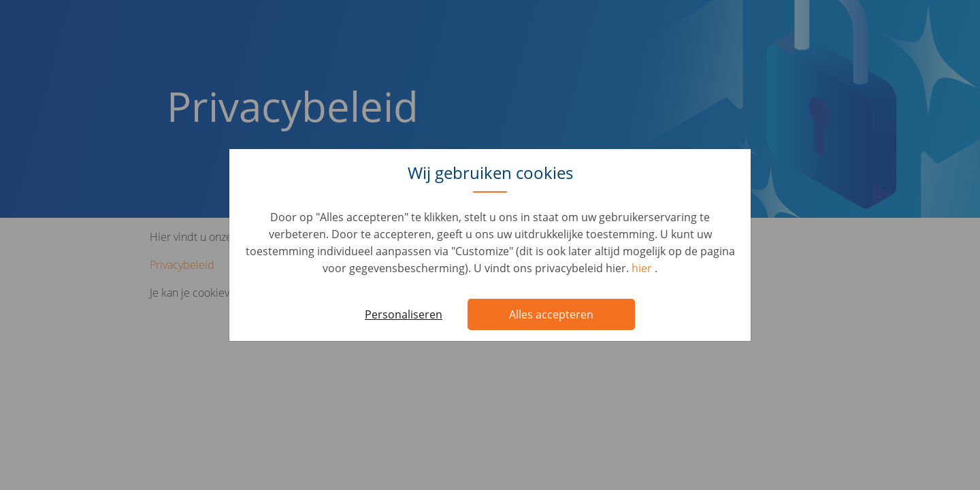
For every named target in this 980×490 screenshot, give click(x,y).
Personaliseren (404, 314)
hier (643, 268)
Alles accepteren (551, 314)
